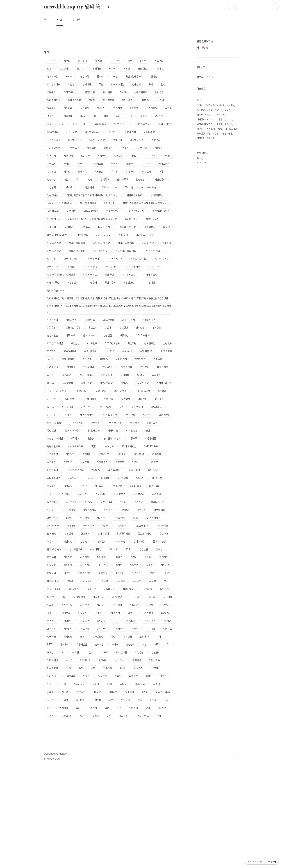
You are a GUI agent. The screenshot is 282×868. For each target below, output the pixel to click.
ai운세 (108, 328)
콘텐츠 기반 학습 (139, 259)
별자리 (149, 676)
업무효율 (118, 156)
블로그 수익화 (54, 589)
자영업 (156, 684)
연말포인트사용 (114, 211)
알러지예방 (165, 557)
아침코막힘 (53, 320)
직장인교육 (154, 660)
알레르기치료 (74, 100)
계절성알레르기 (164, 383)
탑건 (167, 573)
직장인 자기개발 (76, 470)
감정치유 (51, 415)
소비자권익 (53, 518)
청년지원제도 (54, 446)
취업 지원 (101, 557)
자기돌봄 (156, 494)
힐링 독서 (123, 235)
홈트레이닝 (74, 589)
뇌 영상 (141, 375)
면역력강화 (109, 100)
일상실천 (108, 335)
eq (63, 652)
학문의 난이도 (90, 275)
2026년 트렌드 (79, 124)
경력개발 (137, 660)
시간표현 (121, 454)
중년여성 (151, 629)
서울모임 (85, 462)
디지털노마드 (54, 84)
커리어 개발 (89, 526)
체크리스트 (98, 164)
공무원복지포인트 (112, 439)
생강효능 (125, 510)
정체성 (98, 700)
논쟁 (64, 684)
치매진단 (85, 605)
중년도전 (51, 431)
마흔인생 (131, 415)
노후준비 (155, 668)
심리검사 (135, 156)
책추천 (118, 676)
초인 (166, 581)
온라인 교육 (53, 676)
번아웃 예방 (107, 375)
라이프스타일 (118, 84)
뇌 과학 (106, 526)
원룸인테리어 (154, 518)
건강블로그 (102, 462)
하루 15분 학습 (100, 251)
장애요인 (168, 621)
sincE (69, 660)
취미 (62, 124)
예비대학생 (96, 549)
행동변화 (51, 621)
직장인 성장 (143, 383)
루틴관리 (51, 92)
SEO (68, 668)
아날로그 (126, 700)
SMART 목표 (151, 446)
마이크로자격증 (149, 187)
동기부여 (82, 61)
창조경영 (129, 692)
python (80, 692)
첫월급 (50, 613)
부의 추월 (109, 399)
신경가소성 (152, 423)
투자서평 (129, 187)
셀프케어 (85, 534)
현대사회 (103, 660)
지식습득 (103, 565)
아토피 (153, 700)
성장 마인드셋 (104, 407)
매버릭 (148, 557)
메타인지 (120, 573)
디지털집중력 (159, 180)
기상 (145, 645)
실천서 (50, 203)
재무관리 (68, 629)
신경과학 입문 (133, 267)
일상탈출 (71, 676)
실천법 (69, 518)
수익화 (123, 502)
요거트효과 (71, 502)
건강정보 (51, 172)
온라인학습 (163, 526)
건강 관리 (117, 140)
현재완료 (68, 565)
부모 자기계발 (54, 243)
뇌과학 (112, 69)
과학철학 (149, 613)
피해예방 (118, 605)
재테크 (69, 77)
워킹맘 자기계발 (55, 439)
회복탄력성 (67, 542)
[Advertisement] (110, 754)
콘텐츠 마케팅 (145, 534)
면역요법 (99, 645)
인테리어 (133, 708)
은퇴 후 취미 (89, 335)
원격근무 (159, 92)
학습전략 (118, 108)
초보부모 (109, 446)
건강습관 (144, 549)
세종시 (150, 605)
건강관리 (64, 69)
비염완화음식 (149, 320)
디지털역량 (68, 407)
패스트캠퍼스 (156, 486)
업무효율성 (117, 597)
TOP (235, 806)
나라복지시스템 (137, 211)
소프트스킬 (67, 605)
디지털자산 (73, 478)
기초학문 (103, 573)
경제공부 (101, 621)
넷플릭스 (71, 581)
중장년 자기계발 (77, 251)
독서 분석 (127, 351)
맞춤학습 (68, 462)
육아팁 (136, 518)
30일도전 (157, 478)
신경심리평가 (54, 140)
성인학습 (101, 518)
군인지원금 (53, 335)
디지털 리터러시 (93, 132)
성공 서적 (71, 211)
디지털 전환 (79, 597)
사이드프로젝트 (76, 446)
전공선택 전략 (92, 259)
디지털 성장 (148, 243)
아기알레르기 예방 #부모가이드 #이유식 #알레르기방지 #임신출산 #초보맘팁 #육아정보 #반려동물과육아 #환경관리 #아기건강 (109, 309)
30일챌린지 (157, 407)
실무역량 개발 (70, 259)
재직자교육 (79, 684)
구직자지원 (88, 367)
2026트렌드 (120, 124)
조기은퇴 (51, 557)
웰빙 (163, 84)
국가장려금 (139, 494)
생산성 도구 (152, 462)
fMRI (83, 116)
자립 (115, 621)
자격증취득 (98, 597)
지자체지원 (113, 431)
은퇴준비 (102, 156)
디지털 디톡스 (137, 140)
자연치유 (101, 605)
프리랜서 (92, 708)
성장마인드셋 (141, 92)
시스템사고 (100, 486)
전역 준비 (166, 243)
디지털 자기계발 (55, 343)
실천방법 (165, 613)
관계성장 (140, 328)
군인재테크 (106, 502)
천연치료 (71, 367)
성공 (49, 124)
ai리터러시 (121, 359)
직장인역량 (128, 589)
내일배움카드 (90, 510)
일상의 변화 (130, 132)
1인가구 (124, 148)
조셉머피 (68, 557)
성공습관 (85, 156)
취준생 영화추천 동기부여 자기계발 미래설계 (145, 203)
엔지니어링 (102, 629)
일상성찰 (51, 259)
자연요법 (51, 164)
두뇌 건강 (153, 470)
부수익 (50, 542)
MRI (157, 645)
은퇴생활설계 (91, 351)
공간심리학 (107, 367)
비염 (115, 77)
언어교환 (74, 148)
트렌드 (50, 684)
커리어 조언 (151, 275)
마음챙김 (51, 156)
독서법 (114, 172)
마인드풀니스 (54, 470)
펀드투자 (144, 637)
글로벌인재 (147, 589)
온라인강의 (127, 100)
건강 (130, 116)
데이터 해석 (136, 486)
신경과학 (85, 77)
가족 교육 (70, 335)
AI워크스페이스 (109, 187)
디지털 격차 (53, 510)
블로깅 (96, 716)
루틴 (101, 84)
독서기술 (168, 597)
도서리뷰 (104, 581)
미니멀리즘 (122, 652)
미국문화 (87, 581)
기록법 (123, 668)
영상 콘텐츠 (120, 494)
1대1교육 (68, 187)
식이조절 (92, 589)
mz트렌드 (92, 343)
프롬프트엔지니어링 (57, 391)
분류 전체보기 (205, 41)
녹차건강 (87, 359)
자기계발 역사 (87, 187)
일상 (82, 716)
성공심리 (120, 581)
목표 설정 (91, 148)
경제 (109, 716)
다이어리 (162, 708)
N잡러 (94, 446)
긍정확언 (87, 454)
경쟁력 (163, 676)
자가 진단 (83, 494)
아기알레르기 (93, 431)
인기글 (210, 77)
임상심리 (85, 518)
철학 (106, 116)
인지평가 (168, 156)
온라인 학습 (53, 526)
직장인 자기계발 (97, 140)
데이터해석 (163, 367)
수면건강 (89, 502)
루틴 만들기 (137, 407)
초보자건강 (109, 320)
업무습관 (108, 668)
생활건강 (145, 100)
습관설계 (126, 399)
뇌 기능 (87, 676)
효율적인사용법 (73, 328)
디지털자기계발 (91, 267)
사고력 (153, 581)
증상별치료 (90, 320)
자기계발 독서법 (142, 391)
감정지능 (51, 399)
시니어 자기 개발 (101, 243)
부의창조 (157, 328)
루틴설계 (93, 328)
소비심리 (151, 597)
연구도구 (120, 462)
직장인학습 (140, 359)
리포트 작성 (120, 542)
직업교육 (120, 629)
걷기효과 (138, 502)
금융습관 (135, 423)
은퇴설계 (108, 148)
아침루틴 (159, 69)
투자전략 (133, 676)
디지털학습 (158, 454)
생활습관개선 (157, 502)
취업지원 (134, 108)
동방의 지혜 (53, 267)
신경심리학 (71, 132)
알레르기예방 (54, 100)
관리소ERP (122, 180)
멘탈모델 (156, 140)
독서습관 (99, 172)
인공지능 (51, 180)
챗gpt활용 (101, 391)
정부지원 (51, 108)
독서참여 (69, 227)
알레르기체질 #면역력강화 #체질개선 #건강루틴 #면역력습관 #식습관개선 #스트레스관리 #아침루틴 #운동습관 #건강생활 (108, 298)
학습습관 (136, 573)
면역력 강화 (103, 534)
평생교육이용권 (55, 423)
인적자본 (68, 108)
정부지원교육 (76, 549)
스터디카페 (101, 494)
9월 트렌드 (109, 203)
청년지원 (96, 470)
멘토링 (65, 692)
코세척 (92, 100)
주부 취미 (52, 227)
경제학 (50, 716)
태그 (60, 20)
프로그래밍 (67, 716)
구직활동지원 (77, 423)
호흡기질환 (82, 645)
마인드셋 (80, 69)
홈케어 (119, 565)
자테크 (115, 645)
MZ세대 (75, 439)
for (169, 645)
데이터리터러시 (88, 415)
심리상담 (128, 637)
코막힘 (67, 164)
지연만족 (51, 187)
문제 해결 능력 (54, 549)
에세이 (145, 692)
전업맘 (83, 486)
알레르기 (101, 77)
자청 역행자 (90, 399)
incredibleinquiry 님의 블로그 (77, 7)
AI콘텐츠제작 (106, 383)
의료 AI (51, 383)
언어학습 (51, 637)
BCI (63, 597)
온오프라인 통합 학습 (126, 251)
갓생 (121, 407)
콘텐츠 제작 (119, 518)
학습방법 (101, 108)
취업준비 (130, 164)
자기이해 (71, 526)
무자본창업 (98, 637)
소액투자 (165, 605)
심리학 (143, 61)
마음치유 (71, 510)
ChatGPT (164, 391)
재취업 (67, 172)
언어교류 (118, 486)
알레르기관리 (87, 375)
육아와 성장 (101, 124)
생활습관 (51, 116)
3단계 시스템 (54, 219)
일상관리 (69, 534)
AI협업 (50, 375)
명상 (90, 180)
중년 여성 (164, 534)
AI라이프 (156, 375)
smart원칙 (53, 132)
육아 (78, 180)
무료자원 (104, 359)
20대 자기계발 (129, 446)
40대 (110, 684)
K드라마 (147, 415)
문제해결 (130, 172)
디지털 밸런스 (105, 227)
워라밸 (154, 77)
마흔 (66, 180)
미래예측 (64, 645)
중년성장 (71, 267)
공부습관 (85, 621)
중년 (113, 637)
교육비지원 (109, 589)
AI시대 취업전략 (128, 227)
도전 (119, 708)
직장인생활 (141, 148)
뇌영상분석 (73, 283)
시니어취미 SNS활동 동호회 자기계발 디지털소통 (92, 219)
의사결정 (68, 637)
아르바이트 (81, 700)
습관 (130, 61)
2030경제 (52, 328)
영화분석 (68, 621)
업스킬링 (124, 328)
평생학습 (97, 69)
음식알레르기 (74, 140)
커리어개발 (53, 660)
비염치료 (51, 565)
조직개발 (51, 629)
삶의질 (168, 108)
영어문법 (66, 613)
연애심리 (64, 708)
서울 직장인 (149, 227)
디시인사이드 (142, 716)
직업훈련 (139, 652)
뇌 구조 (105, 652)
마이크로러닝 (70, 92)
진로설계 (102, 542)
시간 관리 (68, 156)
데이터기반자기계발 (57, 235)
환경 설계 (85, 542)
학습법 (135, 629)
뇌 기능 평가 (112, 267)
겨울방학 (103, 676)
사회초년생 (164, 164)
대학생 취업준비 (115, 259)
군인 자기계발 (54, 251)
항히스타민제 (85, 573)
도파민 (96, 684)
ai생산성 (75, 343)
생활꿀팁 (140, 478)
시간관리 (115, 61)
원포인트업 (150, 343)
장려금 (159, 549)
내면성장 (95, 423)
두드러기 (134, 605)
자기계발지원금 (142, 124)
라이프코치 (53, 668)
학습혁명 (51, 351)
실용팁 (50, 359)
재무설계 (68, 116)
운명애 (150, 565)
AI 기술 (51, 407)
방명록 (77, 20)
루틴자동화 (110, 283)
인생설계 (136, 84)
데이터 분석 (53, 581)
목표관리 (85, 629)
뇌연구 (67, 573)
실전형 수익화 (162, 259)
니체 (159, 637)
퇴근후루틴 (67, 375)
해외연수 (77, 652)
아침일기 (70, 454)
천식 (91, 652)
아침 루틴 (142, 399)
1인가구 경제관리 (134, 195)
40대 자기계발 (115, 423)
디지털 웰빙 (132, 431)
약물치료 (167, 629)
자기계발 (51, 61)
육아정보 (164, 589)
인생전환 (85, 407)
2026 (129, 549)
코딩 (78, 708)
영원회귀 (134, 565)
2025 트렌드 (143, 335)
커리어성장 (90, 92)
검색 (227, 7)
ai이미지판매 (128, 320)
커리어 (50, 692)
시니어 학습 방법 (77, 243)
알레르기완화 (120, 391)
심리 (81, 668)
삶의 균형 (52, 534)
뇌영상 (114, 164)
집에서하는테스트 (56, 290)
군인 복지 (145, 367)
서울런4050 (81, 391)
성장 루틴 (109, 275)
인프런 (135, 462)
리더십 (123, 684)
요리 (148, 708)
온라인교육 (152, 108)
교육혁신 (132, 613)
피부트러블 (85, 660)
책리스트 (113, 549)
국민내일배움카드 (134, 77)
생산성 (67, 61)
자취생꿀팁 (135, 470)
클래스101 (104, 454)
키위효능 (108, 510)
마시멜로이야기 (164, 692)
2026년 (112, 132)
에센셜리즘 (139, 454)
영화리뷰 (113, 692)
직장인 (127, 69)
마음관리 (91, 439)
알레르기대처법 (111, 415)
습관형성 (99, 61)
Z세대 (90, 478)
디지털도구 (167, 351)
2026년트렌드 (91, 211)
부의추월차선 (115, 470)
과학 (161, 172)
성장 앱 (167, 227)
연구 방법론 (126, 367)
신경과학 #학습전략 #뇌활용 (61, 275)
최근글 (200, 77)
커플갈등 (82, 613)
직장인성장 (129, 283)
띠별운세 (51, 573)
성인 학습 (110, 351)
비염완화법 (71, 320)
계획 (140, 700)
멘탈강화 (68, 486)
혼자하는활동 (131, 219)
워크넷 (50, 605)
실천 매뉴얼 (53, 211)
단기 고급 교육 (103, 235)
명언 (111, 700)
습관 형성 (142, 69)
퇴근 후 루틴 (53, 283)
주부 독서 (86, 227)
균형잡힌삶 (86, 383)
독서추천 (137, 581)
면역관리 (68, 415)
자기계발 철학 (81, 235)
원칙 (82, 637)
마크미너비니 (70, 399)
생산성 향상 (159, 510)
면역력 (81, 164)
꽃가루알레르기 (55, 148)
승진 (93, 668)
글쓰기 (50, 700)
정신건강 (151, 156)
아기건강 (85, 557)
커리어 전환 (53, 367)
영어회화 (159, 116)
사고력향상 (53, 454)
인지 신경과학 (68, 359)
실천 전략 (168, 343)
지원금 (71, 84)
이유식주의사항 (71, 431)
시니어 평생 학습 (126, 243)
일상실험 (140, 180)
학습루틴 (132, 343)
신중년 (50, 494)
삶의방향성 (68, 383)
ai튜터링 (124, 335)
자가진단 (146, 164)
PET (49, 645)
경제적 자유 (139, 542)
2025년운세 (70, 351)
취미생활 (96, 692)
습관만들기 (53, 502)
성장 (49, 69)
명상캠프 (51, 486)
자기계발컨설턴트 (161, 211)
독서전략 (138, 668)
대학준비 (141, 510)
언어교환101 (157, 195)
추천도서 (146, 172)
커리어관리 (140, 684)
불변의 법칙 (150, 621)
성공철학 (85, 108)
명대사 (65, 700)
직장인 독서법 (153, 219)
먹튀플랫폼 (67, 203)
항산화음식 (122, 478)
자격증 (144, 116)
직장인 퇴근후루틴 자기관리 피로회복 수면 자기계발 (92, 195)
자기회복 (125, 375)
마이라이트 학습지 (153, 251)
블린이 (149, 431)
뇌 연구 (161, 100)
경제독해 (105, 180)
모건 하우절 (164, 415)
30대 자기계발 (165, 124)
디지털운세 (91, 283)
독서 (151, 84)
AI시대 (123, 92)
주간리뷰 (105, 478)
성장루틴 (159, 399)
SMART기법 (123, 534)
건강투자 (158, 359)
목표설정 (159, 61)
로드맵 (50, 652)
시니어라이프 (54, 478)
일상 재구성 (53, 195)
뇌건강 (50, 597)
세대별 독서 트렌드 (145, 235)
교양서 (134, 557)
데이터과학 (149, 132)
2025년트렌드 (112, 343)
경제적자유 (53, 77)
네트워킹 (115, 613)
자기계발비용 (149, 283)
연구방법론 (131, 621)
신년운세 (156, 652)
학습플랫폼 (151, 439)
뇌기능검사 (153, 267)
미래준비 (153, 573)
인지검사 (125, 383)
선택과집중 (86, 565)
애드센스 (123, 716)
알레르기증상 (159, 542)
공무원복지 (123, 526)
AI (95, 116)
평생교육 (82, 172)
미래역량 (108, 92)
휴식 (159, 716)
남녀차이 (99, 613)
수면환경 (66, 494)
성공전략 (130, 645)
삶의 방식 (120, 660)
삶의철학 (51, 462)
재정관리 (159, 148)
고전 (107, 708)
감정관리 (135, 597)
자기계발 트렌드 (130, 275)
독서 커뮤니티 (146, 351)
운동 (49, 708)
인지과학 (87, 84)
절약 (167, 700)
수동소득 (133, 439)
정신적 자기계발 (88, 203)
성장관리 (118, 557)
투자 (118, 116)
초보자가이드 (143, 526)
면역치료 (165, 565)
